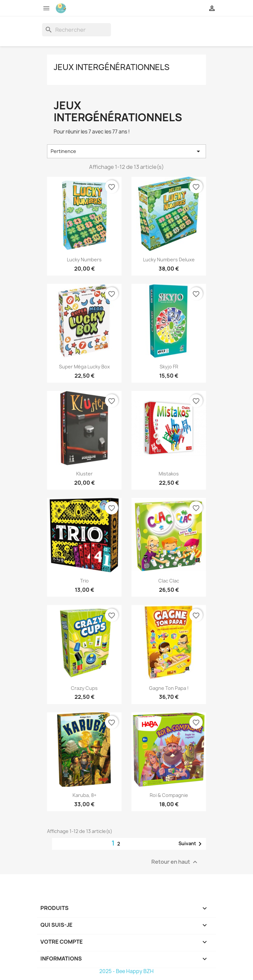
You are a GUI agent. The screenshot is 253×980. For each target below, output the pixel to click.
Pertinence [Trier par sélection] (126, 151)
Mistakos (169, 474)
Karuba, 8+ (84, 795)
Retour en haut (175, 862)
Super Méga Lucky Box (84, 367)
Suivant (191, 844)
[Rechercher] (76, 30)
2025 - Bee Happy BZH (126, 971)
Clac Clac (169, 581)
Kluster (84, 474)
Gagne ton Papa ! (169, 688)
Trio (84, 581)
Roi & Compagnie (169, 795)
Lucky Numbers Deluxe (169, 260)
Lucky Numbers (84, 260)
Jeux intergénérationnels (112, 67)
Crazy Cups (84, 688)
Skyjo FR (169, 367)
